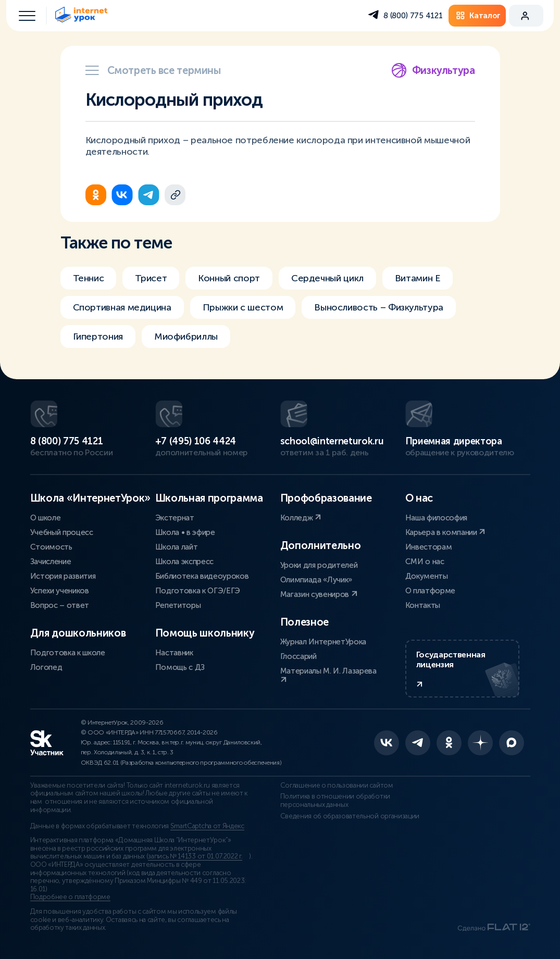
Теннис (89, 278)
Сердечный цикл (327, 278)
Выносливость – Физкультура (379, 307)
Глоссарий (298, 656)
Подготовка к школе (68, 653)
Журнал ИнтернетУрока (323, 642)
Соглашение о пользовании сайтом (337, 786)
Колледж (301, 518)
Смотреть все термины (153, 70)
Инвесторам (429, 547)
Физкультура (433, 70)
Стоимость (51, 547)
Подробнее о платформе (70, 897)
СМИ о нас (425, 562)
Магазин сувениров (319, 594)
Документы (427, 576)
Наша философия (437, 518)
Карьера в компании (445, 532)
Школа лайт (177, 547)
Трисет (151, 278)
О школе (46, 518)
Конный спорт (229, 278)
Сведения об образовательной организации (350, 816)
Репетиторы (178, 605)
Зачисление (51, 562)
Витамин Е (418, 278)
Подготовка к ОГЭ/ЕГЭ (198, 591)
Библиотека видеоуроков (202, 576)
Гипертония (98, 337)
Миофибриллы (186, 337)
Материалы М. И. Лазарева (328, 675)
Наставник (174, 653)
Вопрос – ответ (60, 605)
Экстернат (175, 518)
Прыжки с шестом (243, 307)
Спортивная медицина (122, 307)
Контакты (423, 605)
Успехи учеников (60, 591)
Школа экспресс (185, 562)
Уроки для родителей (319, 565)
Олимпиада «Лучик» (316, 580)
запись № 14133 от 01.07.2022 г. (195, 856)
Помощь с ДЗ (180, 667)
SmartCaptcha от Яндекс (207, 826)
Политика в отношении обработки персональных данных (335, 801)
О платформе (430, 591)
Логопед (46, 667)
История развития (63, 576)
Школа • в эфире (185, 532)
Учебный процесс (62, 532)
